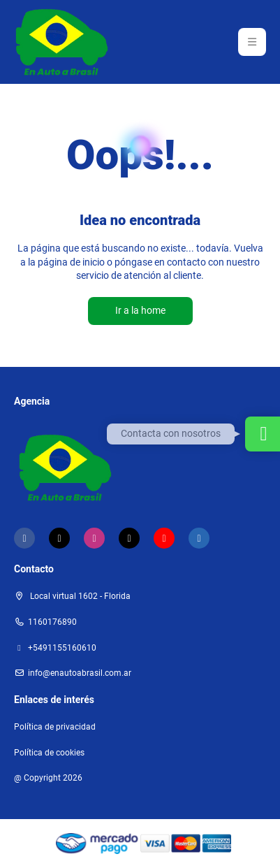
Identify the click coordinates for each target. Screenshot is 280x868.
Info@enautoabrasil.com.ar (80, 673)
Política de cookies (49, 753)
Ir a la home (140, 310)
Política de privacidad (55, 727)
